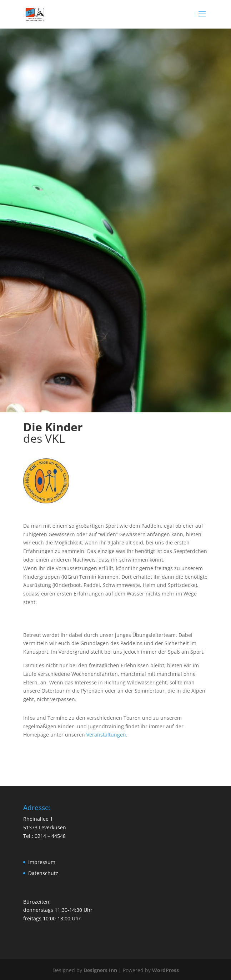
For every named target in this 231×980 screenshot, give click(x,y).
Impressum (42, 862)
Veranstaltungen (106, 735)
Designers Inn (100, 970)
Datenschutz (43, 873)
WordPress (165, 970)
